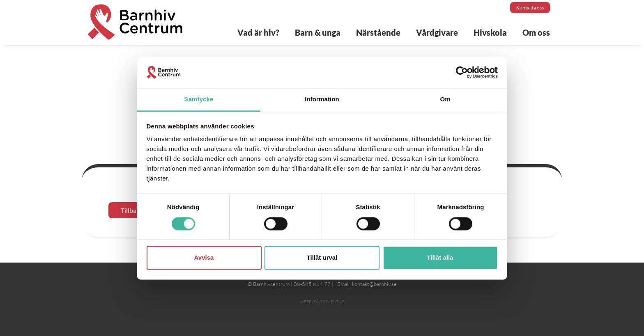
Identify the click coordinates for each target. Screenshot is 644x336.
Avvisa (204, 258)
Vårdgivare (437, 32)
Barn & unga (318, 32)
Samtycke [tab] (199, 99)
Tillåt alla (440, 258)
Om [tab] (445, 99)
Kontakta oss (530, 8)
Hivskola (490, 32)
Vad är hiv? (258, 32)
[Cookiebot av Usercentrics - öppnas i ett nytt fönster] (462, 72)
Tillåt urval (322, 258)
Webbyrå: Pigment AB (322, 302)
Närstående (378, 32)
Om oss (536, 32)
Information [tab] (322, 99)
